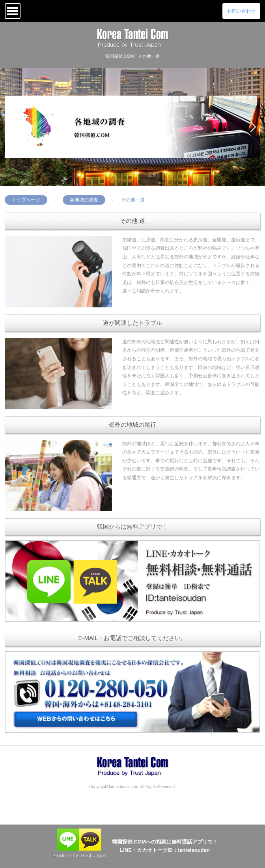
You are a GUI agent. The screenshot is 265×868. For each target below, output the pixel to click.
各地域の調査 (84, 200)
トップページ (26, 200)
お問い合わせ (241, 11)
